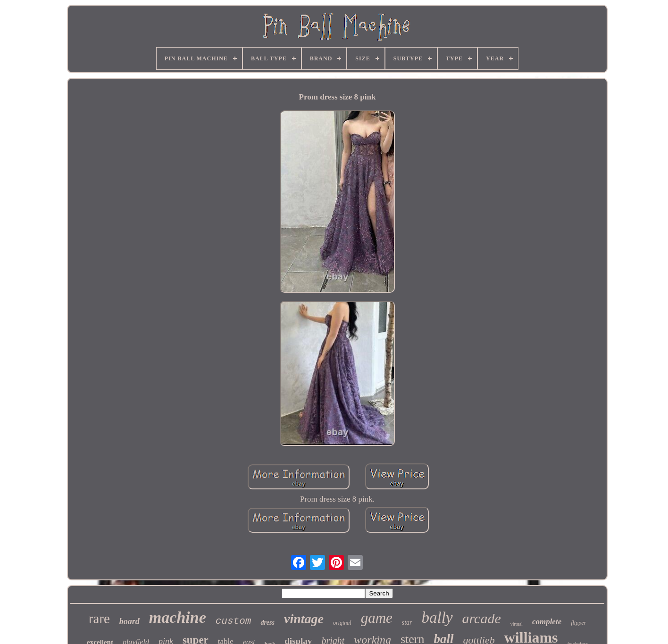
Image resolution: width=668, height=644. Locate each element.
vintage (304, 619)
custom (234, 621)
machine (178, 617)
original (342, 623)
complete (547, 622)
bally (437, 618)
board (129, 621)
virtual (517, 624)
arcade (482, 618)
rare (99, 619)
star (407, 623)
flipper (578, 623)
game (377, 618)
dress (267, 623)
